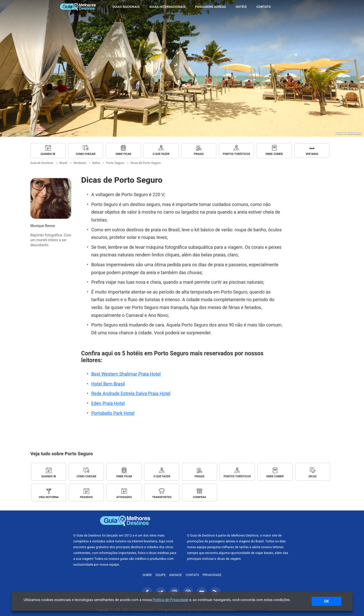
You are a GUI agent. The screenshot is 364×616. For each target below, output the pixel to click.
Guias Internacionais (167, 7)
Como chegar (86, 154)
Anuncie (176, 575)
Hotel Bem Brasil (108, 384)
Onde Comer (274, 154)
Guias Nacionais (126, 7)
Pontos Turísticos (236, 154)
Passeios (86, 497)
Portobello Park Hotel (113, 413)
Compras (200, 497)
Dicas (313, 476)
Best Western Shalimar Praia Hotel (126, 374)
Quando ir (48, 154)
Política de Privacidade (171, 600)
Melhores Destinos (239, 521)
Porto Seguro (348, 133)
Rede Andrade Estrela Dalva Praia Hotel (131, 393)
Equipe (161, 575)
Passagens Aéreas (211, 7)
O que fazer (161, 154)
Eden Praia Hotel (108, 403)
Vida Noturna (49, 497)
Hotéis (241, 7)
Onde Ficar (123, 154)
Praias (199, 154)
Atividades (124, 497)
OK (326, 601)
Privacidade (212, 575)
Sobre (147, 575)
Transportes (162, 497)
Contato (264, 7)
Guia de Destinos (78, 7)
